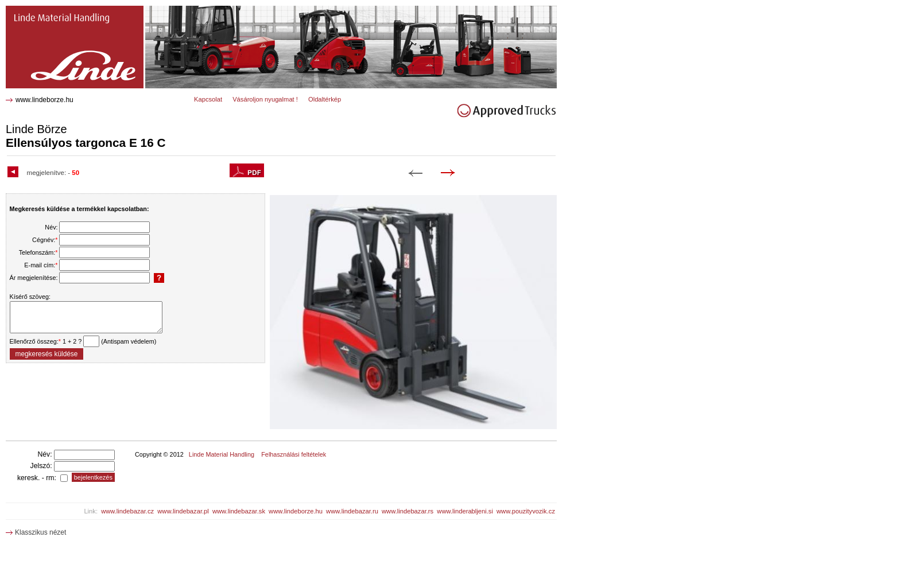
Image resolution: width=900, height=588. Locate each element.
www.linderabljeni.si (465, 511)
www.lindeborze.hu (44, 100)
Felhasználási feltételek (294, 454)
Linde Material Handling (222, 454)
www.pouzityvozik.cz (526, 511)
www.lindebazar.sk (239, 511)
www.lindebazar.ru (352, 511)
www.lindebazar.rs (408, 511)
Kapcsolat (208, 99)
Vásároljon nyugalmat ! (265, 99)
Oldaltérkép (325, 99)
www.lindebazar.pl (183, 511)
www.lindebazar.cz (127, 511)
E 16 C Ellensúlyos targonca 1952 (64, 10)
